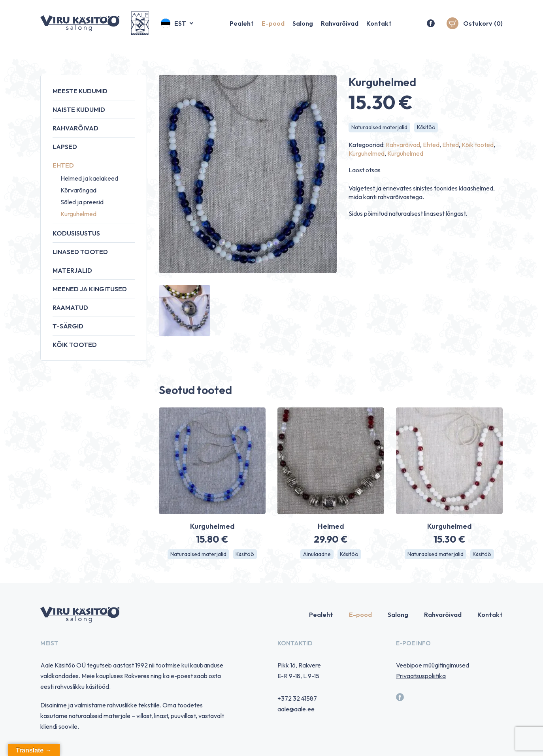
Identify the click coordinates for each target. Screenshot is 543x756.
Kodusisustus (76, 233)
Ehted (63, 165)
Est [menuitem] (180, 26)
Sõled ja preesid (82, 202)
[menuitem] (178, 26)
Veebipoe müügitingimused (433, 666)
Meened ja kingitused (90, 289)
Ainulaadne (317, 554)
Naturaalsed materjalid (380, 128)
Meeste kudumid (80, 91)
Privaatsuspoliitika (421, 676)
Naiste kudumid (79, 109)
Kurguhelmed (78, 214)
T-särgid (68, 326)
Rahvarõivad (340, 26)
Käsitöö (427, 128)
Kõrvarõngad (78, 190)
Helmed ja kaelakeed (89, 178)
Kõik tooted (75, 345)
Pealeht (242, 26)
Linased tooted (80, 252)
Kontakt (379, 26)
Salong (303, 26)
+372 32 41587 (297, 699)
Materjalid (72, 270)
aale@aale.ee (296, 709)
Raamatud (70, 307)
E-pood (273, 26)
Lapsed (65, 147)
